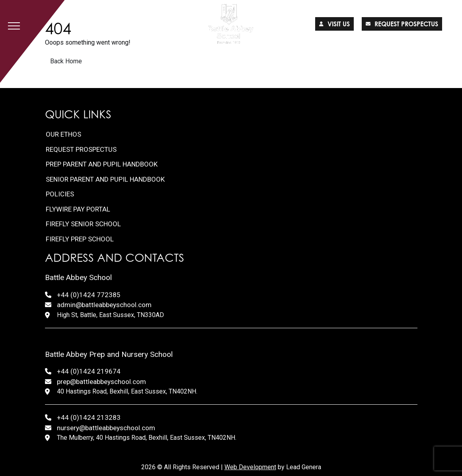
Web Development (250, 467)
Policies (60, 194)
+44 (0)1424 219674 (89, 371)
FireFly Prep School (80, 239)
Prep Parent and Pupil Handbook (102, 164)
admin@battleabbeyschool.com (104, 305)
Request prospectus (402, 24)
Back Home (66, 61)
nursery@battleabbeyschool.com (106, 428)
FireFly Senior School (83, 224)
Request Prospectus (81, 149)
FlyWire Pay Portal (78, 209)
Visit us (334, 24)
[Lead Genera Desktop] (231, 24)
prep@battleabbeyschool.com (101, 382)
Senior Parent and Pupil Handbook (105, 179)
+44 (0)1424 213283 (89, 417)
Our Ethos (63, 134)
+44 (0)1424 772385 (89, 295)
